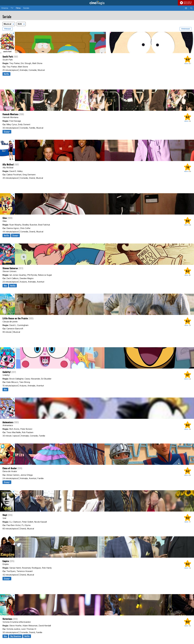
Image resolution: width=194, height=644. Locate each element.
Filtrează (8, 29)
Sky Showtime (16, 636)
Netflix (6, 74)
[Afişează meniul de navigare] (186, 8)
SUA (20, 24)
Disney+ (7, 132)
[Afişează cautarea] (191, 8)
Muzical (8, 24)
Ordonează (186, 29)
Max (5, 286)
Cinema (5, 8)
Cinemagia (97, 3)
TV (12, 8)
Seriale (26, 8)
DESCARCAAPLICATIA (188, 3)
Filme (18, 8)
